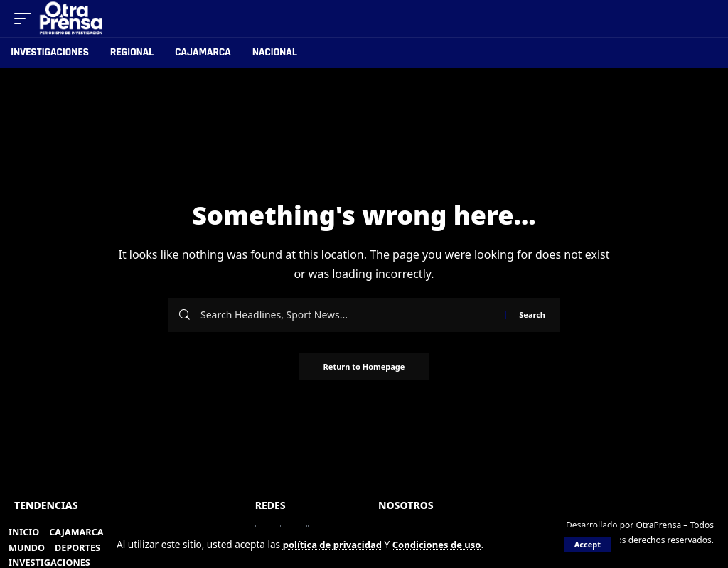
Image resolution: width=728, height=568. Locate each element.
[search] (704, 18)
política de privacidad (334, 544)
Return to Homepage (364, 367)
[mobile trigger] (26, 18)
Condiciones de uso (443, 544)
